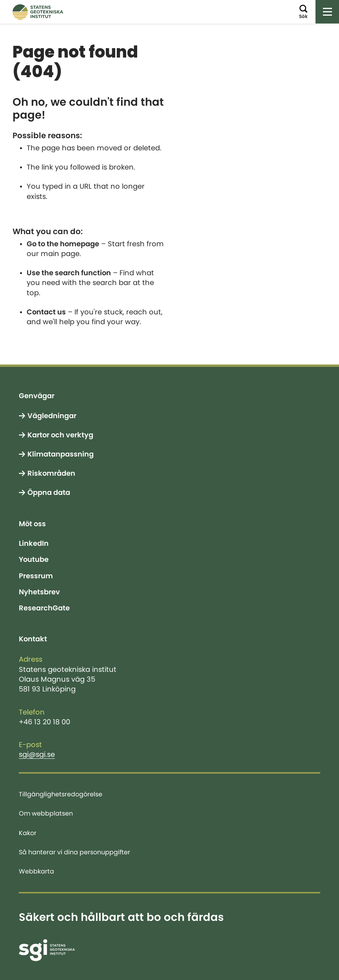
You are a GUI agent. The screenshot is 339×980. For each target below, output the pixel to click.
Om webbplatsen (46, 813)
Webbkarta (36, 871)
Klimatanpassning (61, 454)
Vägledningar (52, 416)
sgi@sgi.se (37, 754)
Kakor (28, 833)
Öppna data (49, 493)
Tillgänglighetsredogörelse (61, 794)
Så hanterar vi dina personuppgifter (74, 852)
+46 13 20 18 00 (44, 722)
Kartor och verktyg (60, 435)
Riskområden (51, 473)
